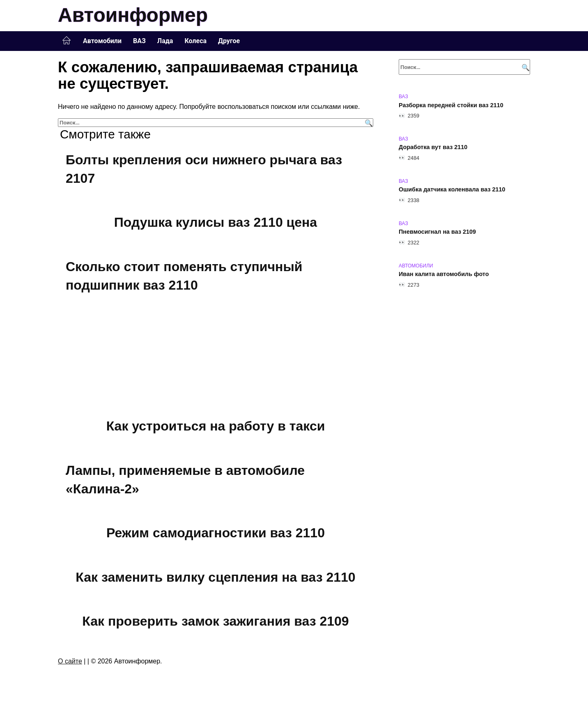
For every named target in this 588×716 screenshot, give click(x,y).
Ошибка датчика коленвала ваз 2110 (452, 190)
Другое (229, 41)
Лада (165, 41)
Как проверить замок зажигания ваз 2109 (215, 622)
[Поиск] (368, 123)
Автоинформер (133, 15)
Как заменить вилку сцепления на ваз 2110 (215, 577)
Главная (67, 41)
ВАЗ (139, 41)
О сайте (70, 661)
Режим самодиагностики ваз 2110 (216, 533)
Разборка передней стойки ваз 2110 (451, 105)
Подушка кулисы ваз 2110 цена (216, 222)
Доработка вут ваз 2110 (433, 147)
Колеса (195, 41)
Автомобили (102, 41)
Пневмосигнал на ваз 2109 (437, 232)
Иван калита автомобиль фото (444, 274)
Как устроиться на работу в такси (216, 426)
